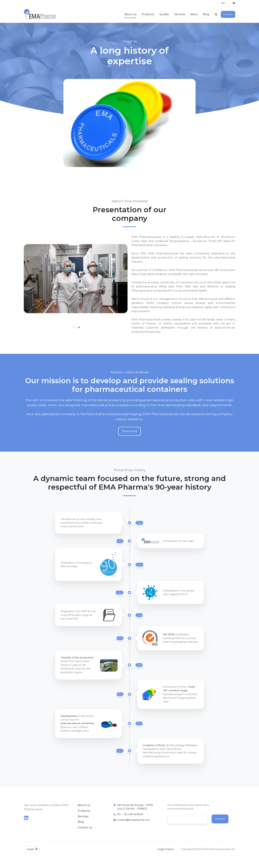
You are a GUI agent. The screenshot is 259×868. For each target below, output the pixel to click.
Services (180, 14)
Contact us (85, 827)
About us (130, 14)
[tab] (72, 327)
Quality (164, 14)
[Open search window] (216, 14)
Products (148, 14)
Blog (206, 14)
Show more (129, 431)
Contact (228, 14)
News (194, 14)
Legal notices (166, 849)
